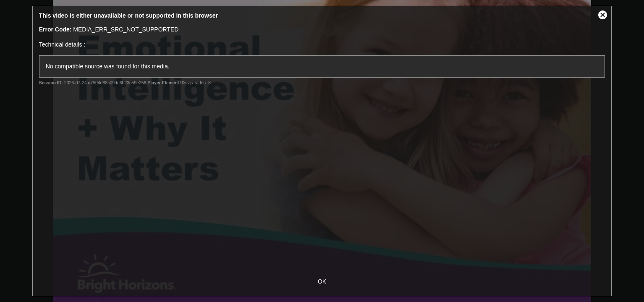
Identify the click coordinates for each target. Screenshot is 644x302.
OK (322, 281)
